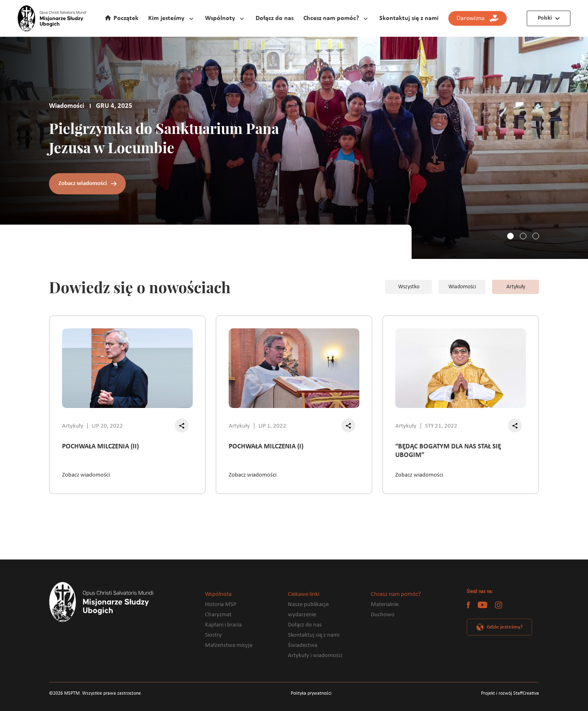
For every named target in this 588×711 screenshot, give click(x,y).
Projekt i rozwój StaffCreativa (510, 693)
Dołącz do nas (275, 18)
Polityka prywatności (311, 693)
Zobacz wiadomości (83, 184)
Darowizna (478, 19)
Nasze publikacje (308, 605)
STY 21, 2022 (441, 426)
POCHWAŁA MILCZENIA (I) (266, 447)
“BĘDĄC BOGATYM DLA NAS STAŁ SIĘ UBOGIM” (448, 451)
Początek (126, 18)
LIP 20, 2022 (107, 426)
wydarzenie (302, 615)
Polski (545, 18)
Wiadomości (462, 287)
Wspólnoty (220, 18)
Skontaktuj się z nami (409, 18)
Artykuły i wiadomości (315, 656)
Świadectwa (303, 645)
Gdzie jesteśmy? (505, 627)
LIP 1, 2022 (272, 426)
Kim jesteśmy (166, 18)
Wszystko (409, 287)
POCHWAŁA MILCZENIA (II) (100, 447)
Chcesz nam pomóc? (331, 18)
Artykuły (516, 287)
